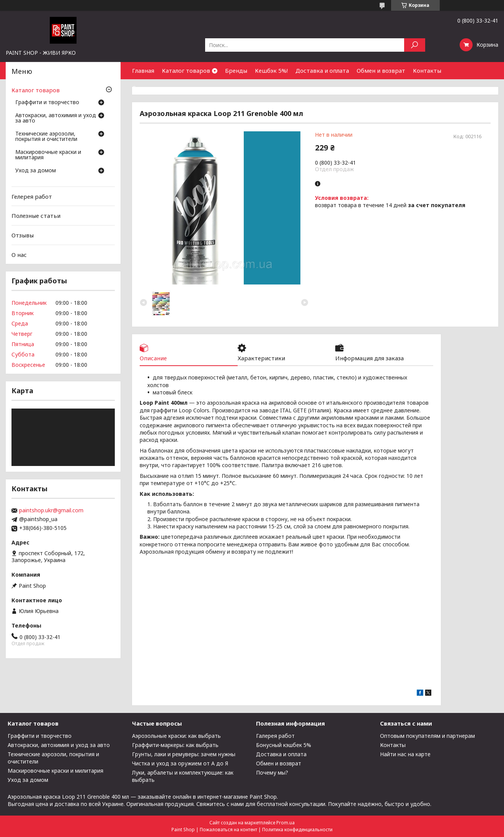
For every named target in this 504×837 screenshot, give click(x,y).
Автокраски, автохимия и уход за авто (56, 118)
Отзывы (23, 235)
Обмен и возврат (381, 70)
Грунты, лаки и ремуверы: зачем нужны (184, 754)
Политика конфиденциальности (297, 830)
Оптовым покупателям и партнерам (427, 736)
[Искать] (415, 45)
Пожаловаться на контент (228, 830)
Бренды (236, 70)
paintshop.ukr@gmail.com (51, 510)
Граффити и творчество (47, 103)
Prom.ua (285, 823)
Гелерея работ (32, 196)
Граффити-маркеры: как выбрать (175, 745)
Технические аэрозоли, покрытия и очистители (46, 137)
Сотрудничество (156, 88)
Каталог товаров (186, 70)
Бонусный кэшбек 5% (284, 745)
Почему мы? (272, 772)
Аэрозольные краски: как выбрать (176, 736)
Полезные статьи (36, 216)
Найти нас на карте (405, 754)
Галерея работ (275, 736)
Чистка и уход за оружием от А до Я (180, 763)
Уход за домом (36, 171)
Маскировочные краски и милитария (48, 155)
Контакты (427, 70)
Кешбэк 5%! (271, 70)
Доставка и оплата (322, 70)
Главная (143, 70)
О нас (19, 254)
